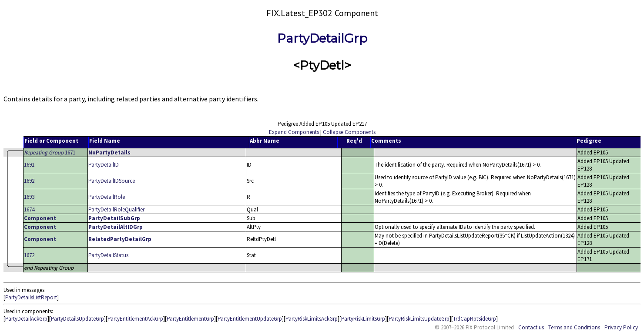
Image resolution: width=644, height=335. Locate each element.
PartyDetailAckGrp (26, 319)
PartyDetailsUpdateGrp (77, 319)
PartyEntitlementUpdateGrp (250, 319)
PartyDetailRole (107, 197)
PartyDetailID (104, 165)
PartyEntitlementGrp (190, 319)
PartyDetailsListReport (31, 297)
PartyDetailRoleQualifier (116, 209)
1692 (29, 181)
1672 (29, 255)
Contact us (531, 327)
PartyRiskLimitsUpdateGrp (419, 319)
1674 (29, 209)
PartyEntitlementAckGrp (135, 319)
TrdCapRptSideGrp (475, 319)
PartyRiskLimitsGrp (363, 319)
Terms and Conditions (574, 327)
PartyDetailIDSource (112, 181)
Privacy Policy (621, 327)
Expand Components (294, 132)
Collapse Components (349, 132)
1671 (50, 152)
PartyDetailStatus (108, 255)
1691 (29, 165)
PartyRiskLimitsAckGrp (312, 319)
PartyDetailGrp (322, 38)
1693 (29, 197)
